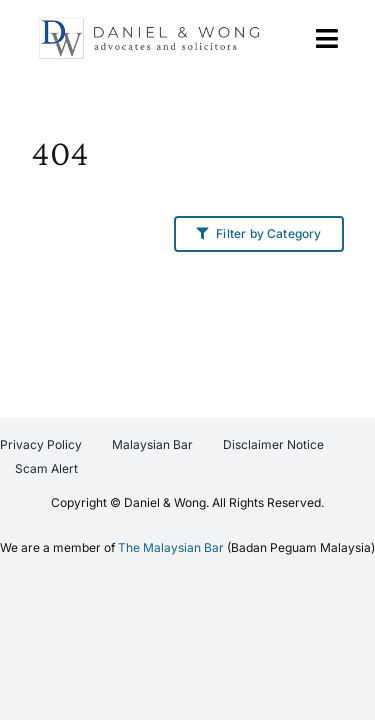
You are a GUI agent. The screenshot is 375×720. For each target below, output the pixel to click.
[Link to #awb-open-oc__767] (327, 38)
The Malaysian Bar (171, 597)
